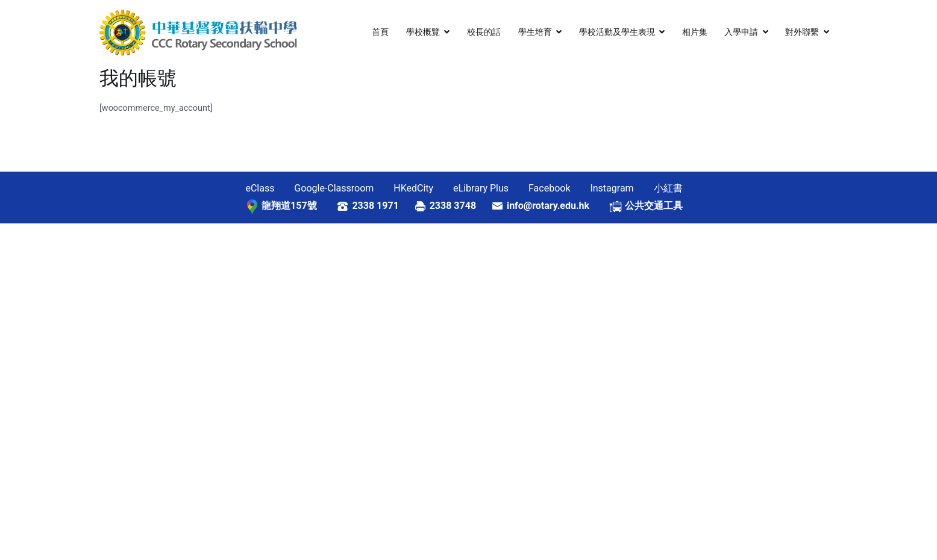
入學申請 (741, 32)
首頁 (380, 32)
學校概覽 (423, 32)
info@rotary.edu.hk (558, 206)
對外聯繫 (802, 32)
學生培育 (535, 32)
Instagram (612, 188)
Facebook (549, 188)
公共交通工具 (654, 206)
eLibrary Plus (481, 188)
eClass (260, 188)
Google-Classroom (334, 188)
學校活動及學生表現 (617, 32)
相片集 (695, 32)
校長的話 (484, 32)
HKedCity (413, 188)
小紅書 (668, 188)
